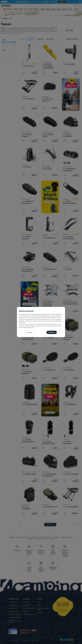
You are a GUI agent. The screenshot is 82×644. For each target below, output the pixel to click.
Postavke (30, 332)
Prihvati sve (52, 332)
